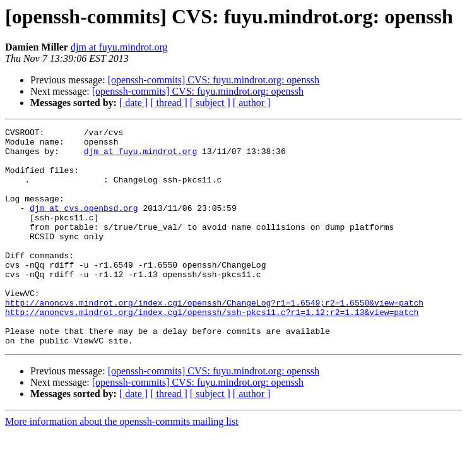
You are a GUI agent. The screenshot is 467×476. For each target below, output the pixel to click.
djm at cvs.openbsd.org (84, 225)
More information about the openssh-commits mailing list (122, 465)
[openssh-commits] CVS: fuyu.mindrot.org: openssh (214, 80)
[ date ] (133, 103)
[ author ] (252, 103)
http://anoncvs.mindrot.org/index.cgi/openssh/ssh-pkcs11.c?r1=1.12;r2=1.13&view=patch (212, 350)
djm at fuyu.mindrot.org (119, 47)
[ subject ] (210, 103)
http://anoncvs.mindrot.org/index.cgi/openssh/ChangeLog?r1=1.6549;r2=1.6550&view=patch (214, 338)
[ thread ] (169, 103)
